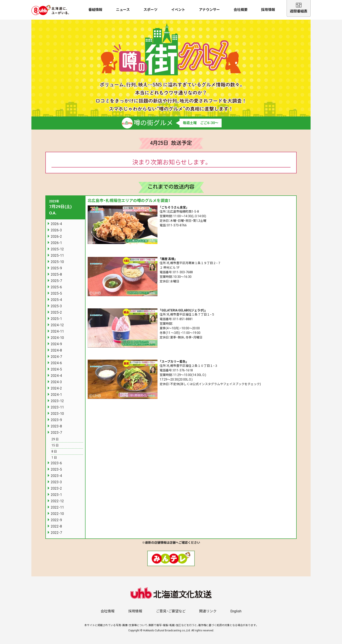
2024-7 (56, 357)
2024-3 (56, 382)
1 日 (54, 458)
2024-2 (56, 388)
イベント (178, 10)
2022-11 (57, 507)
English (236, 611)
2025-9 (56, 268)
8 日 (54, 451)
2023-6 (56, 463)
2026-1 (56, 243)
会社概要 (241, 10)
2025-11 (57, 255)
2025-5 (56, 293)
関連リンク (208, 611)
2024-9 (56, 344)
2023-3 (56, 482)
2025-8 (56, 274)
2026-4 (56, 224)
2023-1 (56, 495)
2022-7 (56, 533)
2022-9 (56, 520)
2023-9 (56, 420)
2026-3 (56, 230)
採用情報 (268, 10)
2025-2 (56, 312)
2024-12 (57, 325)
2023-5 (56, 469)
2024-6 (56, 363)
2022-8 (56, 526)
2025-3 (56, 306)
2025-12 (57, 249)
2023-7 (56, 433)
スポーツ (150, 10)
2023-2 (56, 488)
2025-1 (56, 319)
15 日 (55, 445)
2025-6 (56, 287)
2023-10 (57, 414)
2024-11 (57, 331)
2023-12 (57, 401)
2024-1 (56, 395)
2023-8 (56, 426)
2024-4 (56, 376)
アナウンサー (209, 10)
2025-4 (56, 300)
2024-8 (56, 350)
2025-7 (56, 281)
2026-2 (56, 237)
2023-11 (57, 407)
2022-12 (57, 501)
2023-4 (56, 476)
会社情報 (108, 611)
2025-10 (57, 262)
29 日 (55, 439)
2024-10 (57, 338)
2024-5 (56, 369)
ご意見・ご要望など (171, 611)
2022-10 (57, 514)
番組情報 (95, 10)
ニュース (123, 10)
